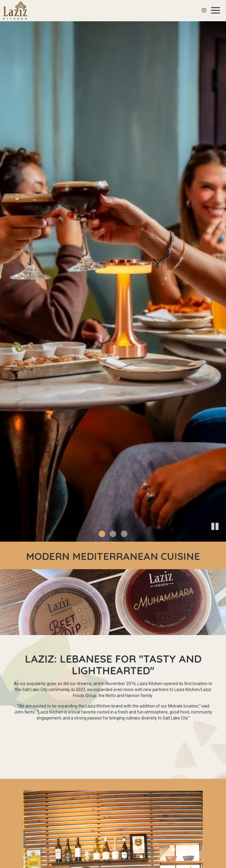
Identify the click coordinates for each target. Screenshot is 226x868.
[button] (222, 537)
